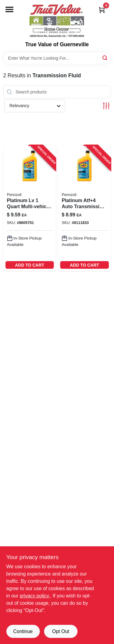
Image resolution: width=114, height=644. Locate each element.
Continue (23, 631)
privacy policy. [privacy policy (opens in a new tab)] (35, 596)
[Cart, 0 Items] (102, 10)
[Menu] (9, 9)
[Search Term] (57, 58)
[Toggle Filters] (106, 106)
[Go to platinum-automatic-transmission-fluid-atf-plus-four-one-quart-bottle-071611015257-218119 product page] (85, 208)
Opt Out (60, 631)
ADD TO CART (29, 265)
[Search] (105, 58)
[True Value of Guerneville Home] (57, 21)
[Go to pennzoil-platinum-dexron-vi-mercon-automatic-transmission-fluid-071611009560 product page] (30, 208)
